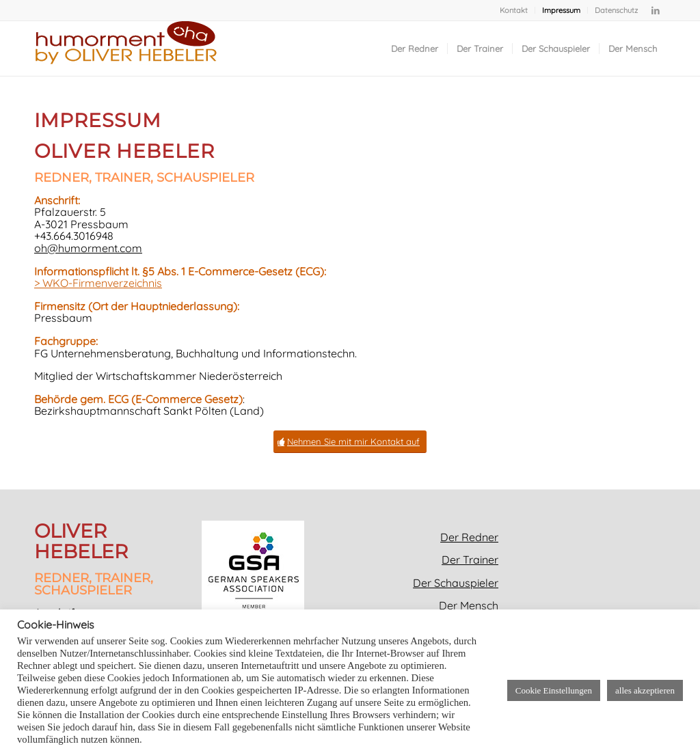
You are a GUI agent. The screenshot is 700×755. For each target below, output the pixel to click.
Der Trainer (470, 560)
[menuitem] (514, 10)
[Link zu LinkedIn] (656, 10)
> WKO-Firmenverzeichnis (98, 283)
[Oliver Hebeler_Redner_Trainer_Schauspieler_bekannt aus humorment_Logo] (126, 49)
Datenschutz (616, 10)
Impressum (561, 10)
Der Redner (469, 537)
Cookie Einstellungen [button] (554, 690)
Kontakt (514, 10)
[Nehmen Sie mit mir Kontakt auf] (350, 442)
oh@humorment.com (88, 248)
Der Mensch (469, 605)
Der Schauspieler (456, 583)
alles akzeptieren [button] (645, 690)
